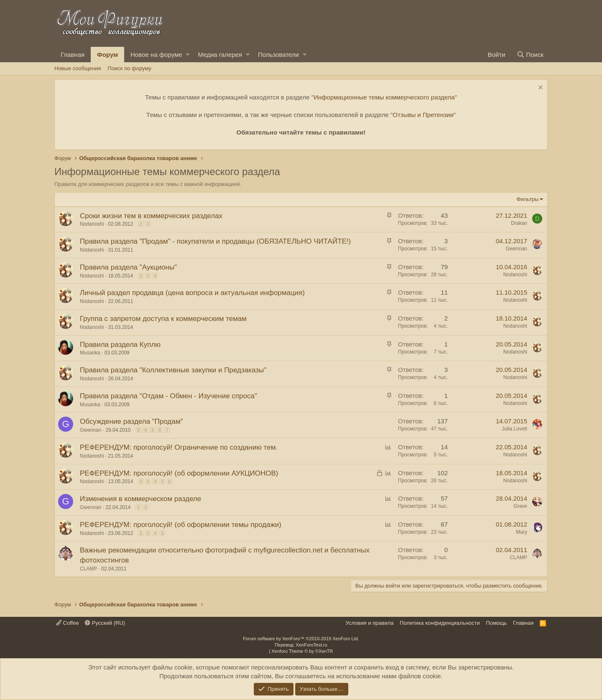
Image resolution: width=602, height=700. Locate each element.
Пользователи (278, 55)
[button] (187, 55)
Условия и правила (370, 623)
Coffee (68, 623)
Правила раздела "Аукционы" (128, 267)
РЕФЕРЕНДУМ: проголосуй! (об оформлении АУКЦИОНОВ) (179, 473)
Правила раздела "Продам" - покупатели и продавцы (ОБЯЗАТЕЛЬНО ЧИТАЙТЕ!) (215, 241)
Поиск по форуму (130, 68)
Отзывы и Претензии (423, 115)
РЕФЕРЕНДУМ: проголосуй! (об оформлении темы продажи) (181, 525)
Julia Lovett (514, 429)
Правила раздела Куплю (120, 345)
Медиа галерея (220, 55)
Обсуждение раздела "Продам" (131, 421)
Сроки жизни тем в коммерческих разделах (151, 216)
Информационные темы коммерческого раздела (384, 97)
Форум (107, 55)
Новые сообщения (78, 68)
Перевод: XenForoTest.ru (301, 645)
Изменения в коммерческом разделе (140, 499)
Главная (73, 55)
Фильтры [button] (527, 199)
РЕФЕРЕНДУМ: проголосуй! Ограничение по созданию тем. (179, 447)
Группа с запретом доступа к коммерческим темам (163, 319)
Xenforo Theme (302, 651)
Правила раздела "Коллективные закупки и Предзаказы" (173, 370)
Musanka (90, 353)
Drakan (519, 223)
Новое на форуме (156, 55)
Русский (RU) (105, 623)
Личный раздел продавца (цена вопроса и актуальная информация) (192, 293)
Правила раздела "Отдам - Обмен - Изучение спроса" (168, 396)
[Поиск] (530, 55)
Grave (520, 506)
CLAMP (88, 569)
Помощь (496, 623)
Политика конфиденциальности (440, 623)
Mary (522, 532)
